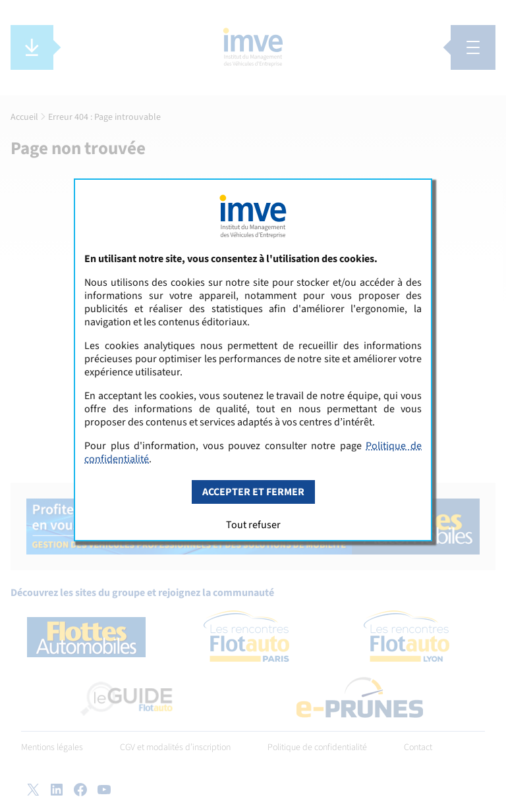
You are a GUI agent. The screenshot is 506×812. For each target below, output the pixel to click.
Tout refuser (253, 525)
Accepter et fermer (253, 492)
